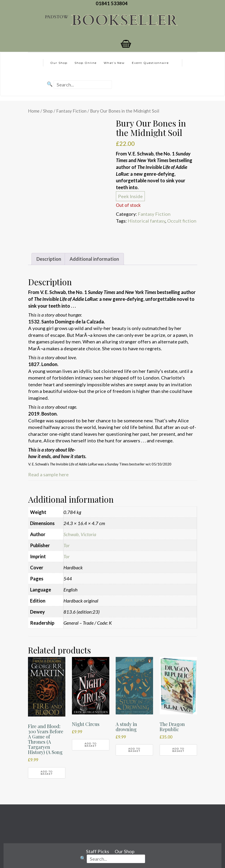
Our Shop (59, 63)
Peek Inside (130, 196)
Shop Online (86, 63)
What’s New (114, 63)
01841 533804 (113, 3)
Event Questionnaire (150, 63)
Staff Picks (98, 851)
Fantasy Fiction (71, 111)
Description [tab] (49, 259)
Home (34, 111)
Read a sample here (48, 474)
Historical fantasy (146, 221)
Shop (48, 111)
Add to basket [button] (47, 773)
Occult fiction (182, 221)
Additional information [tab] (94, 259)
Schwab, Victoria (80, 534)
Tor (67, 545)
